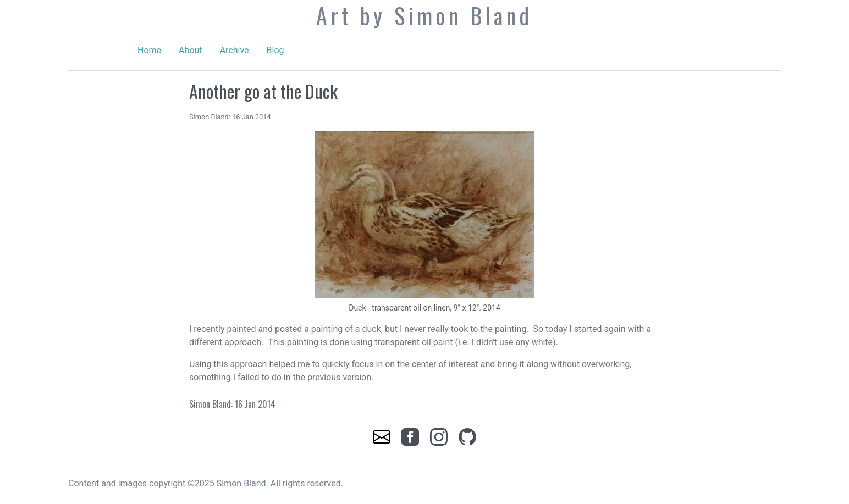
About (191, 50)
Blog (275, 50)
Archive (235, 50)
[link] (383, 436)
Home (149, 50)
